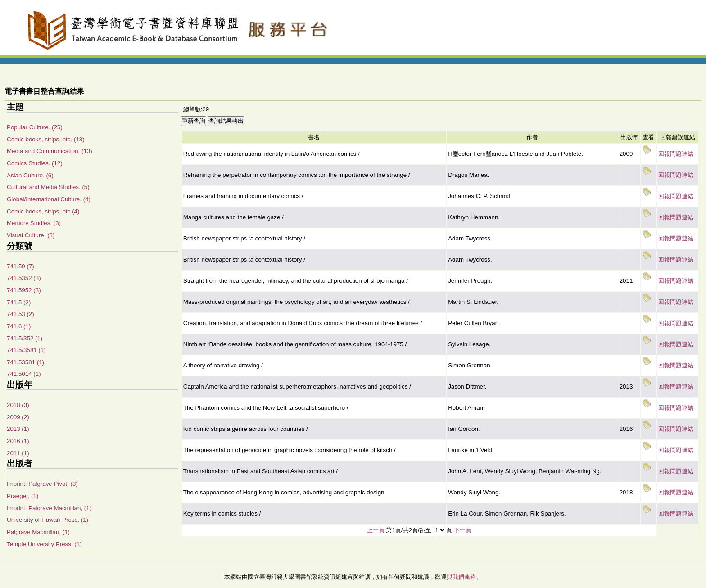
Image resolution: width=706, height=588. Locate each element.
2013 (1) (18, 429)
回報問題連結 (676, 154)
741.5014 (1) (24, 374)
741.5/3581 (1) (26, 350)
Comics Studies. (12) (35, 163)
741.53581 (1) (25, 362)
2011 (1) (18, 453)
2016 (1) (18, 441)
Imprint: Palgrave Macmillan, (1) (49, 508)
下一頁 (463, 530)
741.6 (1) (19, 326)
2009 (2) (18, 417)
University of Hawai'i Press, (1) (48, 520)
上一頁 (376, 530)
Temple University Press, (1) (44, 544)
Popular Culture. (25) (35, 127)
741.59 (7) (20, 266)
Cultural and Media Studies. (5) (48, 187)
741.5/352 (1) (25, 338)
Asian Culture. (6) (30, 175)
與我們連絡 (461, 577)
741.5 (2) (19, 302)
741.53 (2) (20, 314)
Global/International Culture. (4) (49, 199)
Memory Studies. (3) (34, 223)
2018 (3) (18, 405)
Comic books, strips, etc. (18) (46, 139)
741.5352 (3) (24, 278)
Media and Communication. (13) (50, 151)
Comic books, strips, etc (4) (43, 211)
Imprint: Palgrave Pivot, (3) (42, 484)
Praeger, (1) (23, 496)
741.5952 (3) (24, 290)
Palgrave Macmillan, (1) (38, 532)
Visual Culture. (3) (31, 235)
